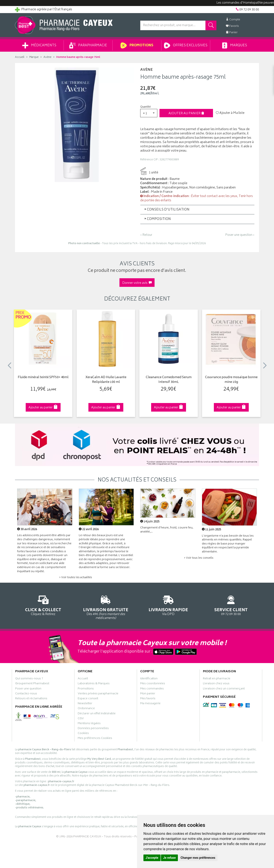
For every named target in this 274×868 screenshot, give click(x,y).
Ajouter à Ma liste (230, 113)
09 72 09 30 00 (231, 605)
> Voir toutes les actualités (76, 578)
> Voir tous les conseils (199, 558)
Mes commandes (152, 689)
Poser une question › (240, 235)
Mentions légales (89, 724)
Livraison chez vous (216, 684)
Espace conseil (88, 699)
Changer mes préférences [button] (198, 858)
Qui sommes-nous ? (29, 679)
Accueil (20, 57)
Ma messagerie (150, 704)
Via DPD (168, 605)
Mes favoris (148, 699)
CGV (81, 719)
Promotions (137, 45)
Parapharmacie (88, 45)
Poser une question (28, 689)
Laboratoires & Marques (94, 684)
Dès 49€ (106, 607)
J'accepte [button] (152, 858)
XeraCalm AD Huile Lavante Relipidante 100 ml (106, 380)
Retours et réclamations (31, 699)
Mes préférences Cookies (95, 739)
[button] (149, 113)
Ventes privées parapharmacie (98, 694)
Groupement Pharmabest (32, 684)
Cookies (83, 734)
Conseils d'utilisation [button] (167, 210)
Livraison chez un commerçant (224, 689)
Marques (235, 45)
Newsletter (85, 704)
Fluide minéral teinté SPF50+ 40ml (43, 378)
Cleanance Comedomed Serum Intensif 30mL (169, 380)
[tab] (197, 210)
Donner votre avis (137, 283)
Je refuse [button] (169, 858)
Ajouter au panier (186, 114)
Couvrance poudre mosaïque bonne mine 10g (231, 380)
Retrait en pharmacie (217, 679)
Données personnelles (93, 729)
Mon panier (148, 694)
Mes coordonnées (153, 684)
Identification (149, 679)
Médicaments (39, 45)
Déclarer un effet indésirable (97, 714)
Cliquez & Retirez (43, 605)
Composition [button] (157, 219)
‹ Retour (146, 235)
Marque (34, 57)
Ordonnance (86, 709)
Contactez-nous (26, 694)
